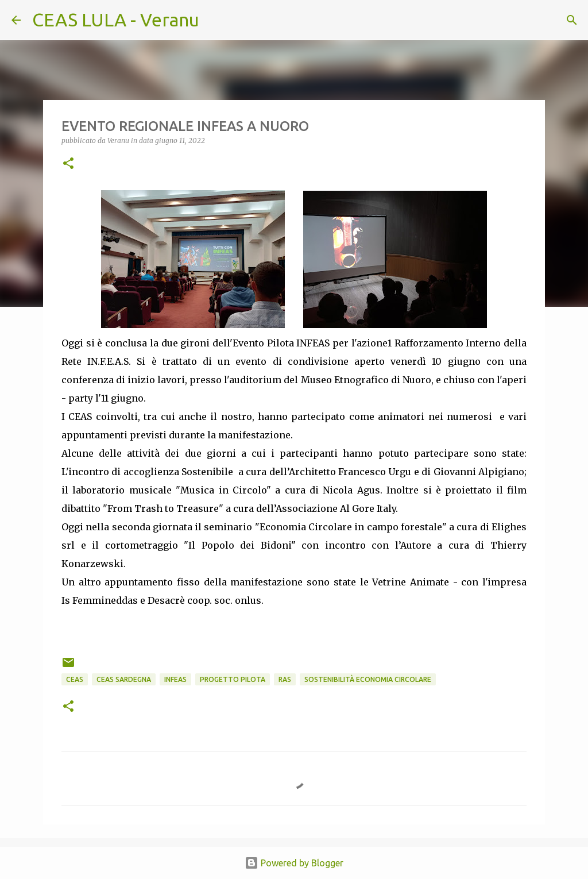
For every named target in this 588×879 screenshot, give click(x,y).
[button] (68, 164)
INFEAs (175, 679)
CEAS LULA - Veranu (116, 20)
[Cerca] (215, 20)
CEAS (75, 679)
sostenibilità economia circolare (368, 679)
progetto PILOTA (233, 679)
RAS (285, 679)
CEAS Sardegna (124, 679)
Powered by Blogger (294, 863)
